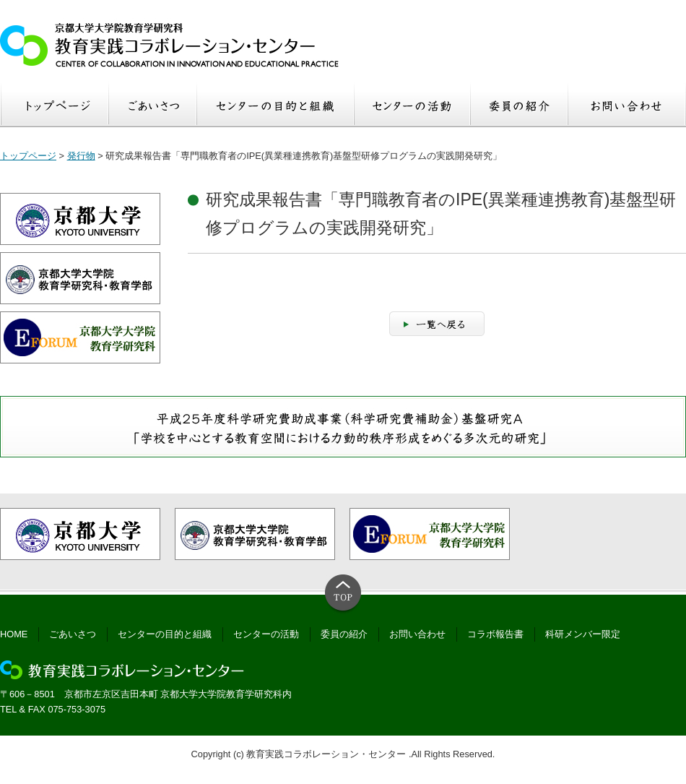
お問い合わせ (417, 634)
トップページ (28, 156)
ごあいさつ (73, 634)
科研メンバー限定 (583, 634)
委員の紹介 (344, 634)
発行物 (81, 156)
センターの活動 (266, 634)
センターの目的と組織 (165, 634)
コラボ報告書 (495, 634)
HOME (14, 634)
